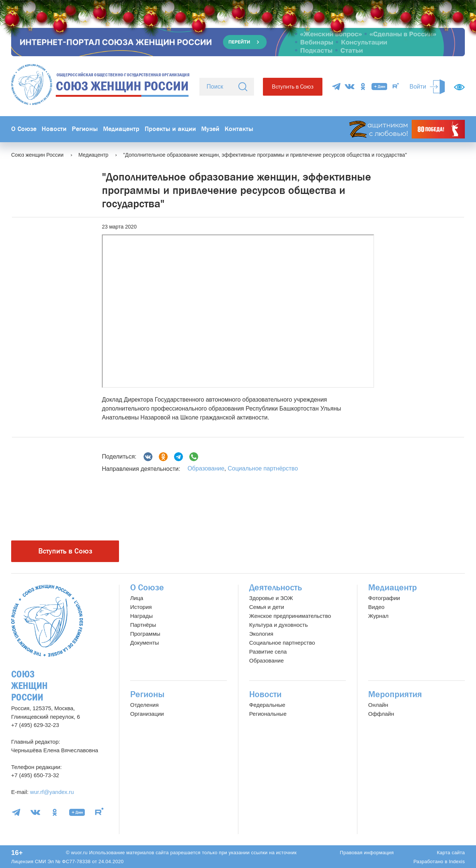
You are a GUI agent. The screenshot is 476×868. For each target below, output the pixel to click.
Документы (144, 643)
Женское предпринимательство (290, 616)
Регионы (85, 129)
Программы (145, 634)
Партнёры (143, 625)
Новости (54, 129)
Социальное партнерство (282, 643)
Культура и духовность (279, 625)
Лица (137, 598)
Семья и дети (267, 607)
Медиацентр (121, 129)
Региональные (268, 714)
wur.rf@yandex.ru (52, 792)
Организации (147, 714)
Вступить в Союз (293, 87)
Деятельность (276, 588)
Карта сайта (451, 853)
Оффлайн (381, 714)
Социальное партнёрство (263, 468)
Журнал (378, 616)
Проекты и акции (170, 129)
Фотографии (384, 598)
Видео (376, 607)
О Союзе (24, 129)
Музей (210, 129)
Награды (141, 616)
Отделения (144, 705)
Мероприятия (395, 694)
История (141, 607)
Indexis (457, 861)
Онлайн (378, 705)
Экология (261, 634)
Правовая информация (367, 853)
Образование (206, 468)
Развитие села (268, 652)
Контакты (239, 129)
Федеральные (267, 705)
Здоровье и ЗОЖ (271, 598)
